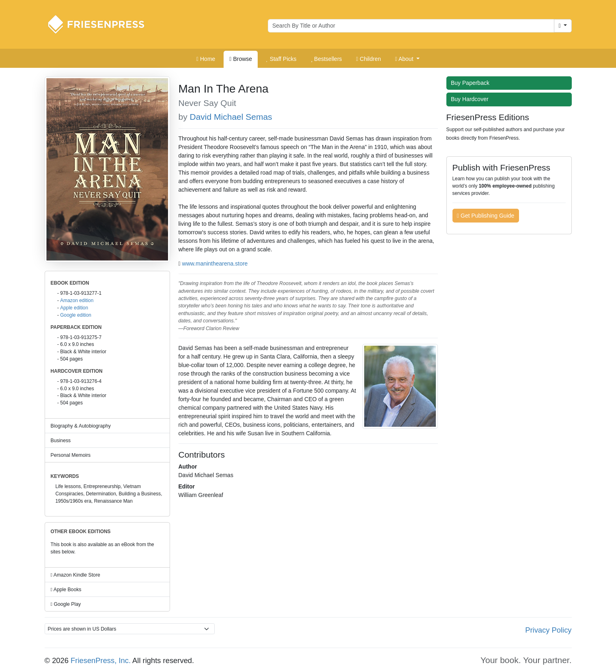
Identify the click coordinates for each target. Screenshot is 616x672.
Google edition (76, 315)
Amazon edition (77, 300)
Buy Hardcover (472, 99)
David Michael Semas (231, 117)
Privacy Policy (548, 630)
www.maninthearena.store (215, 264)
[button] (407, 59)
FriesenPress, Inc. (101, 660)
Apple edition (74, 308)
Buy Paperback (472, 83)
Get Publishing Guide (486, 216)
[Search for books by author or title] (411, 26)
